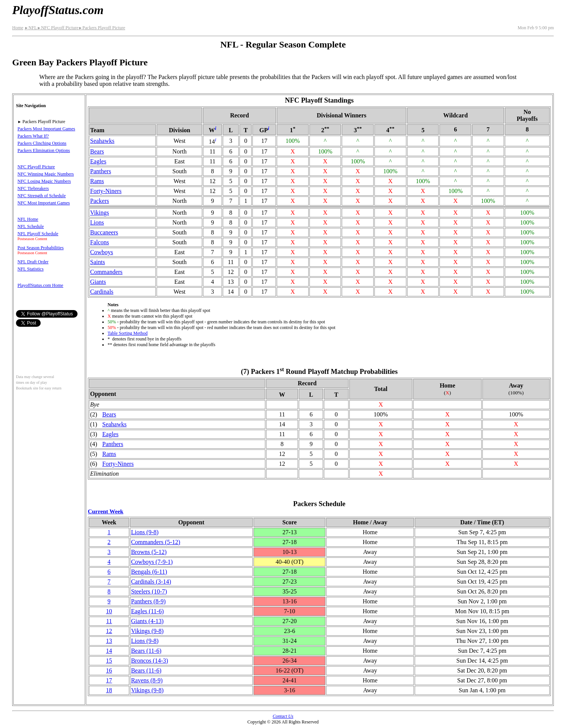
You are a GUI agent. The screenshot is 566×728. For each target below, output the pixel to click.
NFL (31, 28)
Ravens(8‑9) (147, 680)
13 (109, 641)
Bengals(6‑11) (149, 572)
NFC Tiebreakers (33, 188)
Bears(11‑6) (146, 651)
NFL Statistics (31, 269)
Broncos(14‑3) (150, 661)
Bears (97, 151)
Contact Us (283, 716)
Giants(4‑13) (147, 621)
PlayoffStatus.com (58, 10)
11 (109, 621)
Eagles (98, 161)
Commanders (106, 272)
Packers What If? (33, 136)
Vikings (100, 213)
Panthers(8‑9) (148, 601)
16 (109, 670)
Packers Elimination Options (44, 150)
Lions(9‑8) (145, 532)
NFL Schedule (31, 226)
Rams (97, 181)
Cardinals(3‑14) (151, 582)
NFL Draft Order (33, 262)
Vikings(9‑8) (147, 631)
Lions (97, 222)
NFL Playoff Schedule (38, 234)
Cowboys (101, 252)
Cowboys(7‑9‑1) (152, 562)
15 (109, 661)
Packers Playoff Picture (102, 28)
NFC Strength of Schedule (42, 196)
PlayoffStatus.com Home (40, 285)
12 (109, 631)
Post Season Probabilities (40, 248)
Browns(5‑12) (149, 552)
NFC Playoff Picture (58, 28)
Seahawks (102, 141)
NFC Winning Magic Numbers (46, 174)
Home (18, 28)
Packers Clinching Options (42, 143)
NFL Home (28, 219)
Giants (98, 282)
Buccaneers (104, 232)
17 (109, 680)
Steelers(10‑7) (149, 591)
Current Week (106, 511)
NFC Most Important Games (44, 203)
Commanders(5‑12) (156, 542)
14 (109, 651)
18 (109, 690)
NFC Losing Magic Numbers (44, 181)
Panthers (101, 171)
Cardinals (102, 292)
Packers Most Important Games (46, 129)
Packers (100, 201)
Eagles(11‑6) (147, 611)
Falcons (100, 242)
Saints (98, 262)
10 (109, 611)
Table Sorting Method (128, 333)
